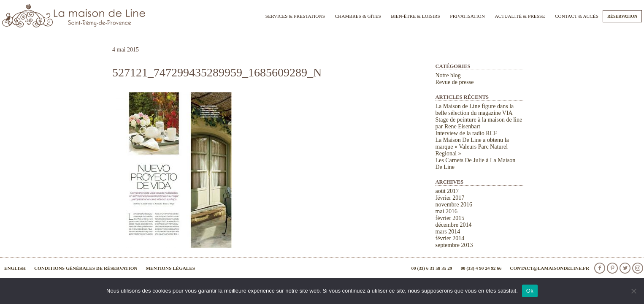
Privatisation (467, 16)
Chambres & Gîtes (358, 16)
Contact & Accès (577, 16)
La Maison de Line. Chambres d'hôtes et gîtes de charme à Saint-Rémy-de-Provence (74, 16)
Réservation (622, 16)
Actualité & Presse (520, 16)
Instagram (638, 268)
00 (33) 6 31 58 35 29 (432, 268)
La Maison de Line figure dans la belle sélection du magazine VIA (475, 110)
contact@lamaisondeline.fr (549, 268)
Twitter (625, 268)
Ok (530, 291)
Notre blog (448, 75)
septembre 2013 (454, 245)
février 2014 (450, 238)
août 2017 (447, 191)
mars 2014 (448, 232)
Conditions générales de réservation (86, 268)
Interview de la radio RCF (466, 133)
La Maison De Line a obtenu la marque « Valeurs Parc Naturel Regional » (472, 147)
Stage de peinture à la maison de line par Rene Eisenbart (479, 123)
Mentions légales (170, 268)
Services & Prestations (295, 16)
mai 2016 (447, 211)
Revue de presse (455, 82)
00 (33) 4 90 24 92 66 (481, 268)
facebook (600, 268)
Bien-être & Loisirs (415, 16)
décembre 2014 (454, 225)
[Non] (633, 291)
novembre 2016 (454, 205)
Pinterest (612, 268)
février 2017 (450, 198)
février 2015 (450, 218)
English (15, 268)
